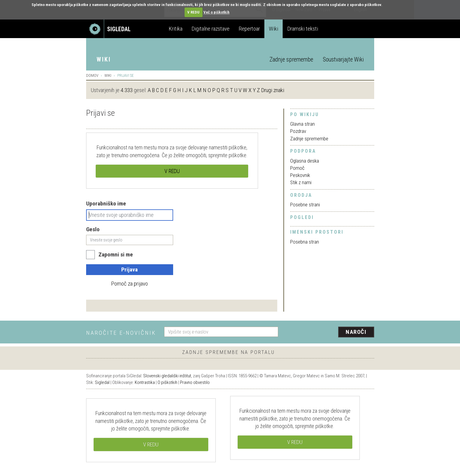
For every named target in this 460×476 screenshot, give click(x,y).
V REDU (193, 12)
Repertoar (249, 29)
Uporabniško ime (106, 204)
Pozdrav (298, 131)
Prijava (129, 269)
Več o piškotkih (216, 12)
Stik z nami (301, 182)
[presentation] (330, 332)
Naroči (356, 332)
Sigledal (102, 382)
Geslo (93, 229)
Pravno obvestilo (195, 382)
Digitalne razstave (210, 29)
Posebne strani (305, 205)
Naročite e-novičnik (121, 333)
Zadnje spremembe (291, 60)
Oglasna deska (305, 161)
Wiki (274, 29)
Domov (92, 75)
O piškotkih (167, 382)
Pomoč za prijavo (129, 284)
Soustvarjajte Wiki (343, 60)
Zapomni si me (116, 254)
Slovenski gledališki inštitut (167, 376)
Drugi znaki (273, 90)
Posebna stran (305, 242)
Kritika (176, 29)
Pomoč (297, 168)
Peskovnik (300, 175)
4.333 (127, 90)
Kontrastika (145, 382)
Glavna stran (302, 124)
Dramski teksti (303, 29)
